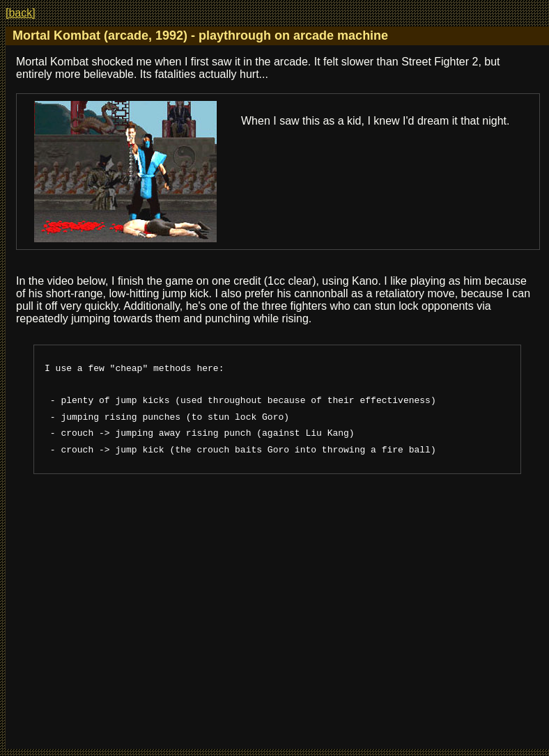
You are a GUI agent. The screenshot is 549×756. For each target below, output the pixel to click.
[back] (21, 13)
